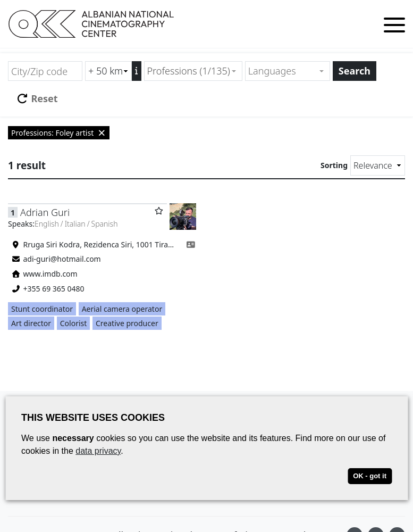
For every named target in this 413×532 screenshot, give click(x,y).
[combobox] (193, 71)
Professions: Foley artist (59, 133)
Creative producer (127, 323)
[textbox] (283, 71)
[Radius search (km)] (108, 71)
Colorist (74, 323)
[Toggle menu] (394, 27)
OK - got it (370, 476)
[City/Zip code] (45, 71)
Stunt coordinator (42, 309)
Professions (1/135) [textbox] (189, 71)
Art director (31, 323)
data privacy (98, 451)
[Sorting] (378, 165)
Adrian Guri (45, 212)
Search (355, 71)
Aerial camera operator (122, 309)
